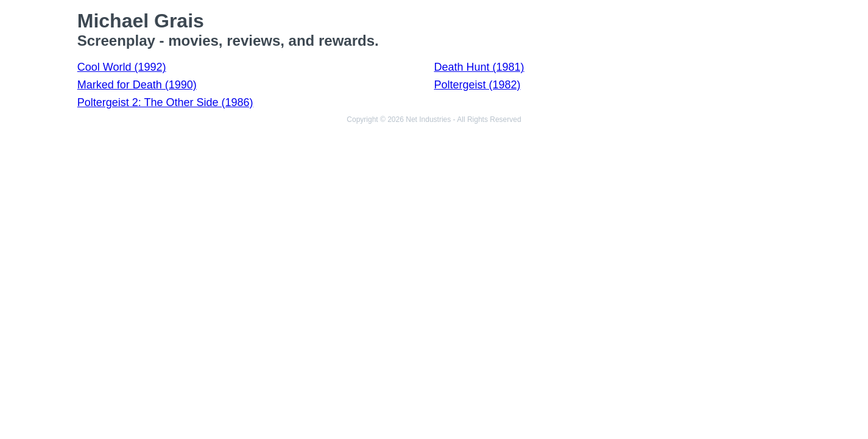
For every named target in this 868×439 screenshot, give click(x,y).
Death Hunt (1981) (479, 67)
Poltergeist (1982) (477, 85)
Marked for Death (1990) (137, 85)
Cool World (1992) (122, 67)
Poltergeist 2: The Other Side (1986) (165, 102)
